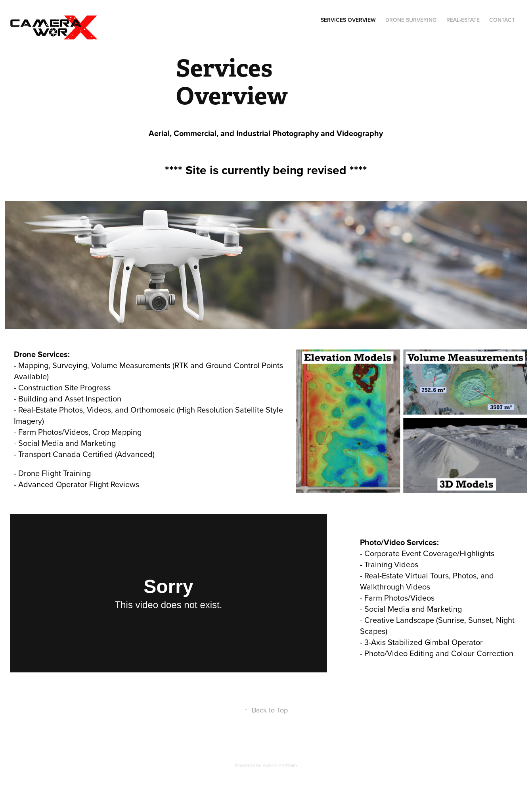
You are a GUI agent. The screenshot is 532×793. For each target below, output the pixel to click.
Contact (502, 20)
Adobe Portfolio (280, 765)
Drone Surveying (411, 20)
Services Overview (348, 20)
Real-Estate (463, 20)
